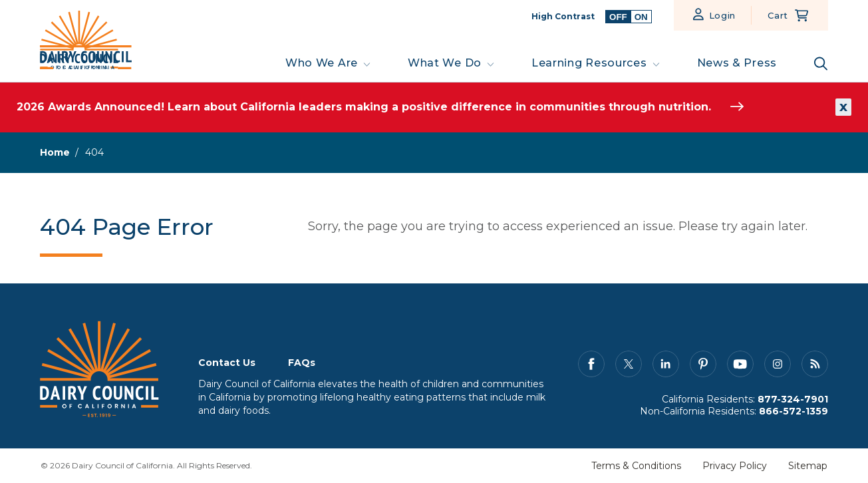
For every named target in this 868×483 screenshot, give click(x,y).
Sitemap (808, 466)
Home (55, 152)
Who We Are (322, 63)
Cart (778, 15)
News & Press (737, 63)
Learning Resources (589, 63)
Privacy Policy (735, 466)
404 (94, 152)
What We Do (445, 63)
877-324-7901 (793, 399)
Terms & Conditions (636, 466)
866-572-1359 (794, 411)
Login (723, 15)
